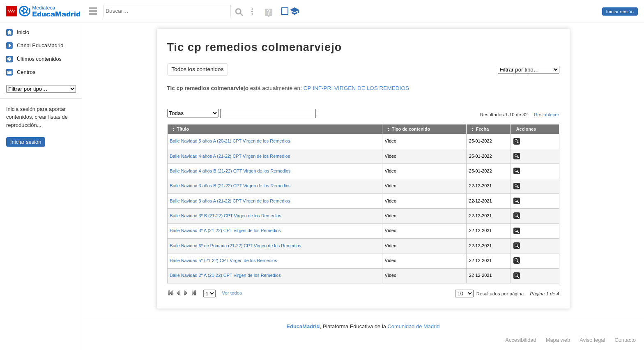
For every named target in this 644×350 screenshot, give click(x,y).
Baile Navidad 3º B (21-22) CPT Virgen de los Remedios (226, 216)
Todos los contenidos (198, 69)
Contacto (625, 340)
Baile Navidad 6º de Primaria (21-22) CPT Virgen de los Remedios (236, 246)
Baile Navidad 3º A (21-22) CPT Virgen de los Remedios (225, 230)
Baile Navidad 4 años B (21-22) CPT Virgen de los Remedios (230, 171)
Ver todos (232, 293)
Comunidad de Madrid (414, 326)
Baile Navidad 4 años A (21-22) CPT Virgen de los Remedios (230, 156)
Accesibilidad (521, 340)
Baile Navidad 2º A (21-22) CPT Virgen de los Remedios (225, 275)
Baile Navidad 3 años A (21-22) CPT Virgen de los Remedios (230, 201)
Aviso (592, 340)
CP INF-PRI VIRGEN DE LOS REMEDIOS (356, 88)
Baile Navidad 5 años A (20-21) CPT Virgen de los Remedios (230, 141)
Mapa (558, 340)
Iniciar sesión (620, 12)
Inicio (23, 32)
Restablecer (547, 115)
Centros (26, 72)
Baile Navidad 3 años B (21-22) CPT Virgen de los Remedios (230, 186)
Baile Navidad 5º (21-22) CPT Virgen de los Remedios (224, 260)
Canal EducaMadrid (40, 45)
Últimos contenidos (39, 59)
